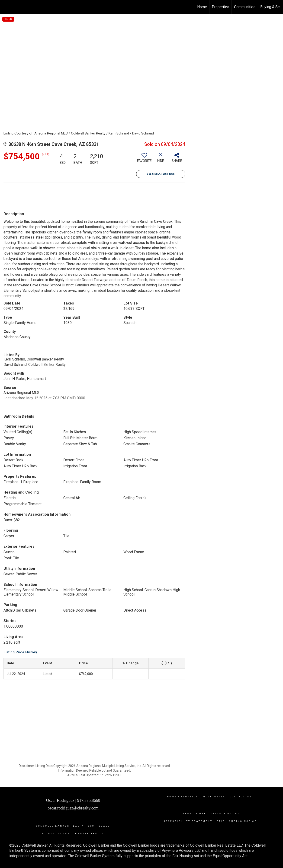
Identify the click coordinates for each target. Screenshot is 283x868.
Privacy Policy (225, 814)
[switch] (144, 159)
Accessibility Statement (188, 821)
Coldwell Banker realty (59, 826)
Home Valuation (183, 797)
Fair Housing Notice (237, 821)
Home (202, 7)
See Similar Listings (161, 174)
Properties (220, 7)
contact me (241, 797)
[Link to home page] (6, 7)
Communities (245, 7)
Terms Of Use (193, 814)
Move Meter (214, 797)
